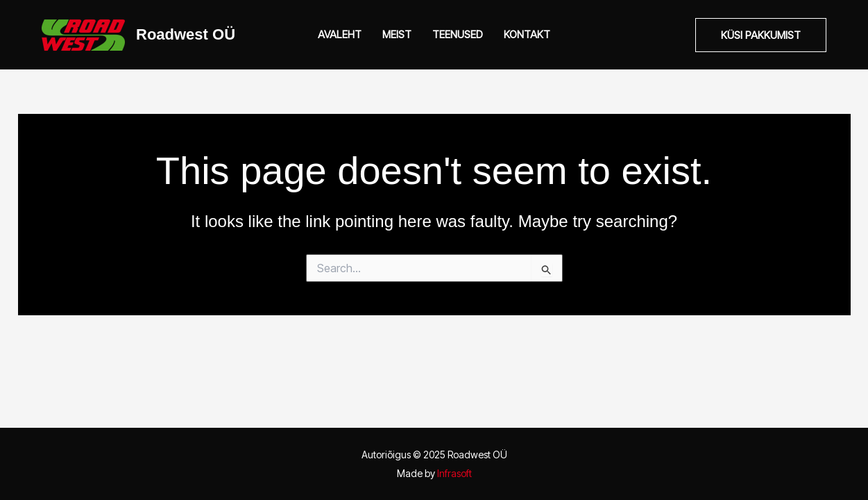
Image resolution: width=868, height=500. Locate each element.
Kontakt (527, 34)
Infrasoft (454, 473)
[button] (761, 35)
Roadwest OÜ (186, 34)
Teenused (458, 34)
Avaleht (340, 34)
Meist (397, 34)
